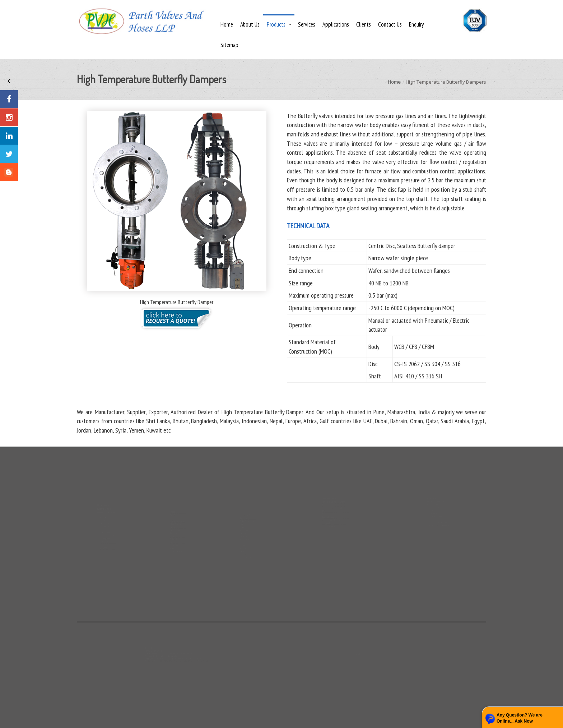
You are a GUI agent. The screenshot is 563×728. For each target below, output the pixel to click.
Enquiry (416, 24)
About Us (250, 24)
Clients (364, 24)
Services (307, 24)
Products (276, 24)
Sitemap (229, 45)
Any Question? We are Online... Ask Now (520, 718)
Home (227, 24)
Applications (336, 24)
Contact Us (390, 24)
